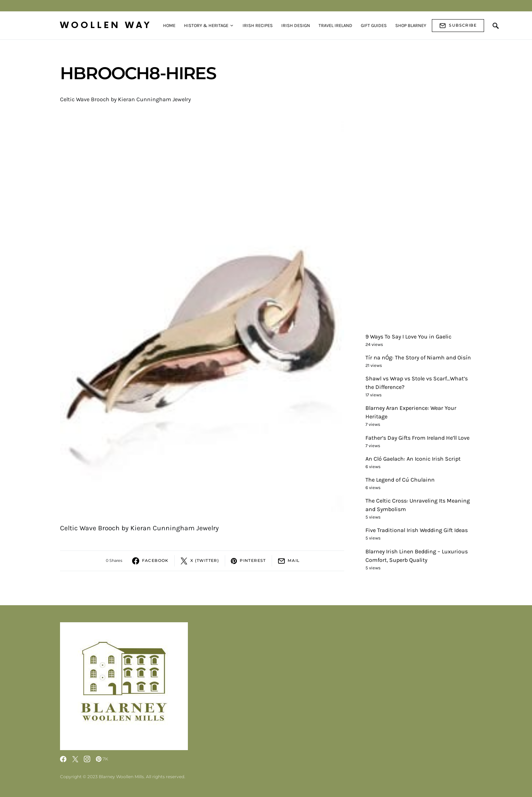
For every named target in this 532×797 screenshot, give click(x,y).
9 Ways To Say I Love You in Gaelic (408, 337)
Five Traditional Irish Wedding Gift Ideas (417, 530)
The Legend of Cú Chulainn (400, 480)
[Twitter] (75, 759)
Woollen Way (106, 25)
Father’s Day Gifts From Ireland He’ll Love (417, 438)
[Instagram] (87, 759)
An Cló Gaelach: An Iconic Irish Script (413, 459)
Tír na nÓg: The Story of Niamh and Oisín (418, 357)
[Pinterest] (102, 759)
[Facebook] (63, 759)
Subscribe (458, 26)
